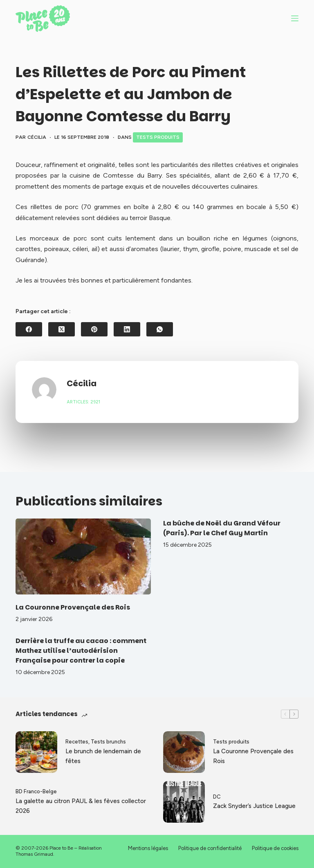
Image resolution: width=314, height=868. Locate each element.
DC (217, 797)
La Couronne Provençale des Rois (73, 607)
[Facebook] (29, 329)
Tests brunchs (108, 742)
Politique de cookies (275, 848)
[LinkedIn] (127, 329)
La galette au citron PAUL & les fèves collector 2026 (81, 806)
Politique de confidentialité (210, 848)
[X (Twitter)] (62, 329)
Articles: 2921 (83, 402)
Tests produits (158, 137)
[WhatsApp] (160, 329)
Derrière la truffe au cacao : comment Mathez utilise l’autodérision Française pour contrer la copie (81, 651)
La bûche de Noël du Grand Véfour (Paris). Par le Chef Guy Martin (222, 528)
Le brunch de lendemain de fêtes (103, 756)
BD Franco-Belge (36, 791)
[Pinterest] (94, 329)
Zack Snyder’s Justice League (254, 806)
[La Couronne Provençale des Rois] (83, 556)
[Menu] (295, 18)
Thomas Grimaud (34, 854)
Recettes (77, 742)
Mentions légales (148, 848)
